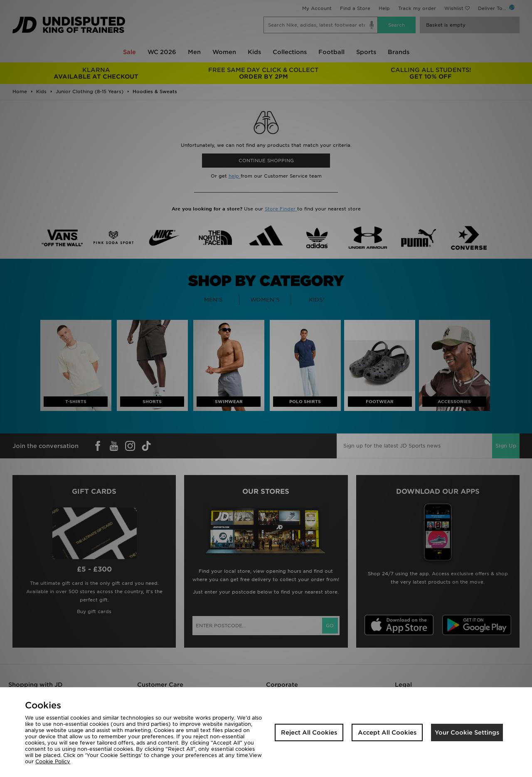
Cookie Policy (53, 761)
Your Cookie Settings (467, 732)
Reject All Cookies (309, 732)
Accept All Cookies (387, 732)
